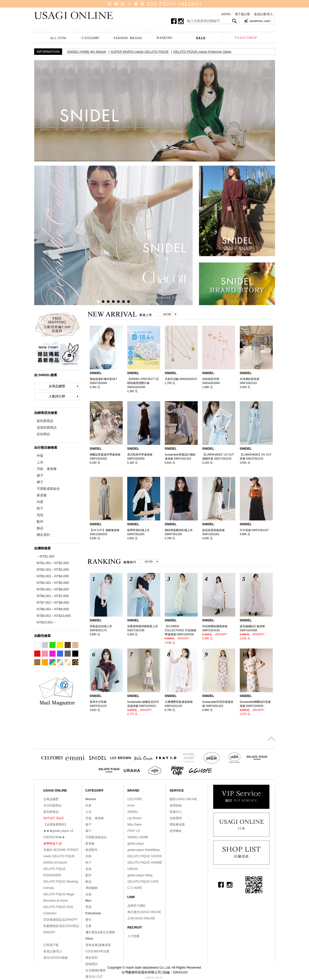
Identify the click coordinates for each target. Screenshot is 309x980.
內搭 (40, 502)
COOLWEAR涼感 (97, 951)
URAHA (133, 869)
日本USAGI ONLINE (141, 918)
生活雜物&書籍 (96, 970)
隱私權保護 (177, 825)
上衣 (40, 462)
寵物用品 (92, 964)
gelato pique (136, 844)
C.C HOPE (135, 888)
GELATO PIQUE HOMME (145, 863)
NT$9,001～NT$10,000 (54, 616)
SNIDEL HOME (138, 837)
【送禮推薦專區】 (56, 825)
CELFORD (135, 799)
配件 (40, 522)
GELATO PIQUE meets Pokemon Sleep (202, 52)
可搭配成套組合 (48, 489)
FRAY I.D (134, 831)
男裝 (88, 907)
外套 (40, 456)
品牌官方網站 (137, 906)
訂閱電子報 (51, 945)
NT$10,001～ (47, 622)
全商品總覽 (57, 386)
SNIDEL (133, 812)
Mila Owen (135, 825)
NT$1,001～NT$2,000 (53, 563)
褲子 (40, 482)
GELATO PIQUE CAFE (143, 882)
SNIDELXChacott (55, 863)
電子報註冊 (242, 14)
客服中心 (176, 812)
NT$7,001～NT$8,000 (53, 602)
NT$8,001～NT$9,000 (53, 609)
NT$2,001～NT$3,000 (53, 570)
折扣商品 (43, 434)
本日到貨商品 (52, 806)
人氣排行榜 (57, 396)
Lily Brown (134, 818)
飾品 (40, 528)
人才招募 (134, 936)
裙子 (40, 475)
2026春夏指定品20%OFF (60, 920)
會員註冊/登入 (263, 14)
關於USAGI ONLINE (183, 799)
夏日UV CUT (94, 977)
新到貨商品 (45, 421)
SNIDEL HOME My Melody (87, 52)
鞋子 (40, 508)
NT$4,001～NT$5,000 (53, 583)
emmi (131, 806)
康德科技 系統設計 (154, 978)
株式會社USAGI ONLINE (144, 912)
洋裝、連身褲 (47, 469)
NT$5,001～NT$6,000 (53, 589)
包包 (40, 515)
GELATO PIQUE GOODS (145, 856)
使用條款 (176, 831)
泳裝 (88, 894)
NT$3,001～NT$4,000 (53, 576)
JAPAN (226, 14)
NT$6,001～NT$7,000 (53, 596)
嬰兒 (88, 920)
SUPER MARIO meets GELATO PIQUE (140, 52)
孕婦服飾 (92, 888)
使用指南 (176, 806)
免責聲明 (176, 818)
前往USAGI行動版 (56, 958)
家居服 (42, 495)
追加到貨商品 (47, 427)
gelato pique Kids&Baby (144, 850)
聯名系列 (43, 535)
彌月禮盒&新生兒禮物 (100, 932)
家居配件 (92, 850)
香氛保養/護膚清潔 (98, 945)
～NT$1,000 (46, 556)
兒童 (88, 926)
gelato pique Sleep (140, 875)
